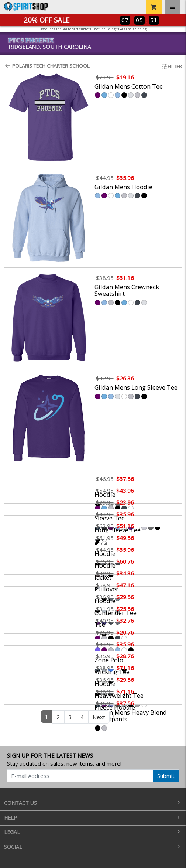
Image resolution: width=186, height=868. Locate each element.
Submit (166, 776)
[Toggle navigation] (173, 7)
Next (99, 717)
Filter (171, 66)
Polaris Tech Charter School (47, 66)
